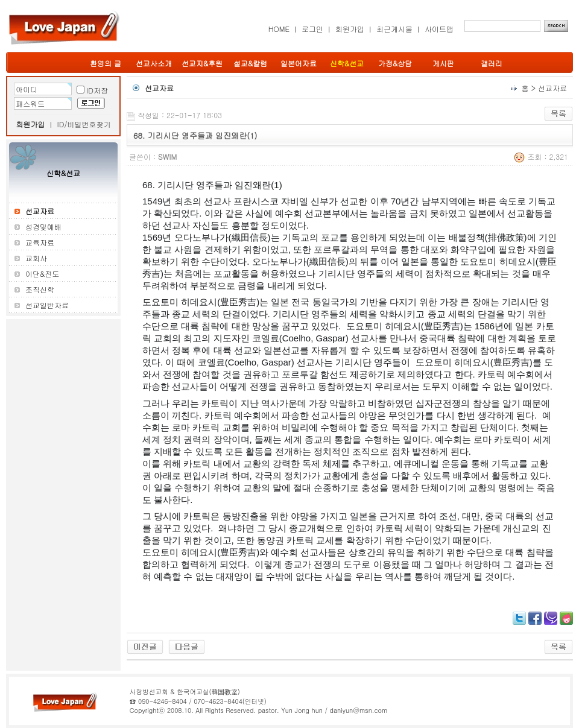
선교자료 (552, 88)
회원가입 (350, 29)
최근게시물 (394, 29)
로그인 (312, 29)
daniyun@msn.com (358, 710)
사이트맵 (439, 29)
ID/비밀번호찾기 (84, 124)
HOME (279, 29)
